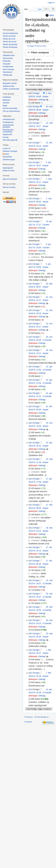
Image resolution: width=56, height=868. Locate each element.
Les (40, 9)
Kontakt (6, 137)
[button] (39, 53)
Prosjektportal (8, 122)
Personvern (29, 717)
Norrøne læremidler (10, 108)
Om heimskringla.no (41, 717)
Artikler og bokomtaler (11, 89)
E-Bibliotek (7, 97)
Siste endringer (8, 69)
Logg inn (51, 3)
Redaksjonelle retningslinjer (8, 131)
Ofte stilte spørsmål (10, 140)
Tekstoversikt (8, 58)
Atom (7, 154)
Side (26, 9)
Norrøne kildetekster (10, 33)
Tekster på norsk (9, 39)
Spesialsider (7, 157)
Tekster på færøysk (10, 47)
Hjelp (51, 15)
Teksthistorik (7, 72)
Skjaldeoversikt (8, 86)
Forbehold (28, 722)
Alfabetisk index (9, 55)
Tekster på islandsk (10, 44)
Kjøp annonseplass (10, 179)
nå (30, 106)
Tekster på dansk (9, 36)
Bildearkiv (6, 100)
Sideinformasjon (9, 160)
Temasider (7, 64)
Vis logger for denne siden (37, 46)
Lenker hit (6, 148)
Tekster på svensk (10, 42)
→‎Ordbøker (34, 136)
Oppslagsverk (8, 168)
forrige (36, 93)
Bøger (5, 106)
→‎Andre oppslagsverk (39, 211)
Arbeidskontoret (9, 119)
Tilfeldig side (7, 75)
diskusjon (33, 100)
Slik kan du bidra (9, 187)
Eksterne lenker (9, 171)
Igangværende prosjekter (8, 126)
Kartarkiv (6, 103)
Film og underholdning (11, 111)
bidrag (42, 100)
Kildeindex (7, 61)
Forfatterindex (8, 67)
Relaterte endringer (10, 151)
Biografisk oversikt (10, 83)
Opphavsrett (7, 134)
